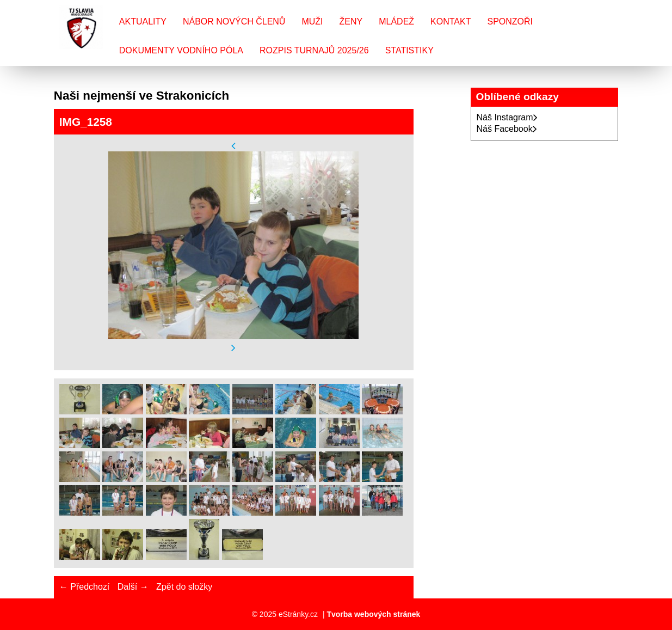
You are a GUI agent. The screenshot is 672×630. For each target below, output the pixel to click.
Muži (312, 22)
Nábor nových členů (234, 22)
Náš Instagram (507, 117)
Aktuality (143, 22)
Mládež (396, 22)
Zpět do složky (184, 587)
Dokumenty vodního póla (181, 50)
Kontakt (451, 22)
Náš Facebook (507, 129)
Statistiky (409, 50)
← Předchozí (84, 587)
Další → (133, 587)
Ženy (351, 22)
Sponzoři (510, 22)
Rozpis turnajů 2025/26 (314, 50)
